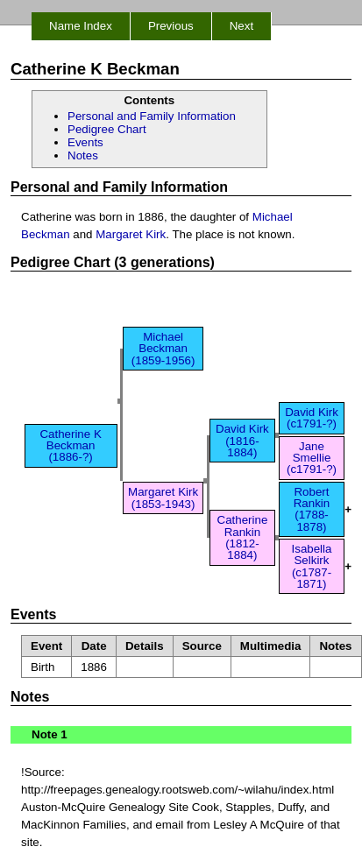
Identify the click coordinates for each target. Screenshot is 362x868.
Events (85, 142)
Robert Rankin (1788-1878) (312, 509)
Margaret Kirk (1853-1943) (163, 498)
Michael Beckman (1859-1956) (163, 349)
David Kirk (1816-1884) (242, 441)
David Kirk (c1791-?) (312, 418)
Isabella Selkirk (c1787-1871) (312, 566)
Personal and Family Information (152, 116)
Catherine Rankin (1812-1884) (243, 537)
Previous (171, 26)
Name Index (81, 26)
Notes (83, 155)
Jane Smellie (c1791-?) (312, 458)
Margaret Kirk (131, 234)
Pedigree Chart (107, 129)
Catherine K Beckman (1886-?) (70, 446)
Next (241, 26)
